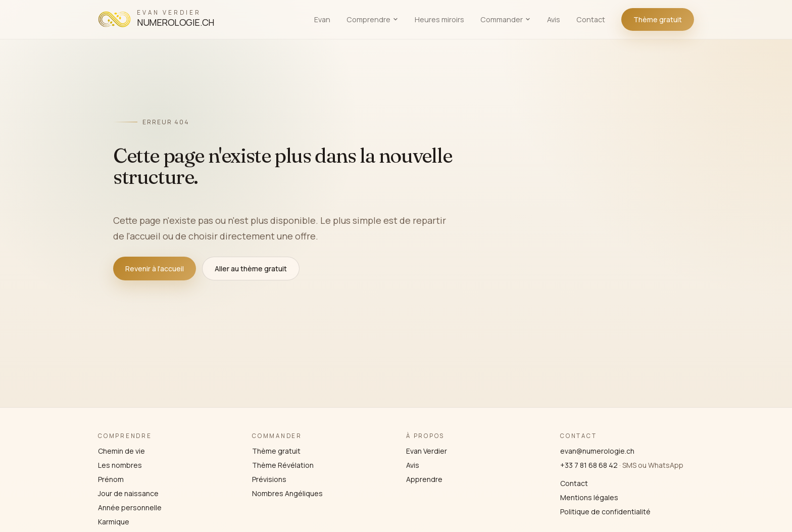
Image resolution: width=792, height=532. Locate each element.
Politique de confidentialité (605, 512)
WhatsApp (666, 465)
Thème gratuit (658, 19)
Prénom (111, 479)
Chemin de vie (121, 451)
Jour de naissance (128, 493)
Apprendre (424, 479)
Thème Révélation (283, 465)
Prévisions (269, 479)
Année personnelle (130, 507)
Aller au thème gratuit (251, 269)
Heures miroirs (439, 19)
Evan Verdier (427, 451)
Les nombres (120, 465)
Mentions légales (589, 497)
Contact (591, 19)
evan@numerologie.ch (597, 451)
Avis (554, 19)
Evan (322, 19)
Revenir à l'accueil (155, 269)
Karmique (114, 522)
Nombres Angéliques (287, 493)
